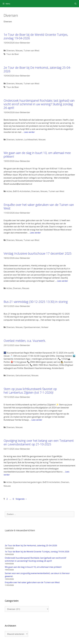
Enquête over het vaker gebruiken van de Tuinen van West (39, 206)
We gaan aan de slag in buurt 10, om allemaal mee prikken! (37, 155)
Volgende (21, 499)
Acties (9, 191)
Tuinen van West (31, 50)
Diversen (10, 50)
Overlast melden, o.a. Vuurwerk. (25, 341)
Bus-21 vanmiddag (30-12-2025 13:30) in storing (36, 302)
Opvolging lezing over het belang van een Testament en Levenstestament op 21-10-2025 (39, 442)
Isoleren (19, 139)
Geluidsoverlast (23, 375)
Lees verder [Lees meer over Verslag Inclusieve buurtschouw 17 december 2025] (63, 281)
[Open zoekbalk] (75, 4)
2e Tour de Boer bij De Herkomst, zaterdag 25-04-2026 (37, 69)
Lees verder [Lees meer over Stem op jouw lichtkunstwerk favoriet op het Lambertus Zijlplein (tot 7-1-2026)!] (37, 420)
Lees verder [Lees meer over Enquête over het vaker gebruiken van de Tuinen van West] (35, 233)
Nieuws (19, 50)
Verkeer (45, 327)
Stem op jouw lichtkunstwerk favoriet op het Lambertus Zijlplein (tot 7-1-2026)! (30, 391)
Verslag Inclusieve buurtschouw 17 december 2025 (38, 253)
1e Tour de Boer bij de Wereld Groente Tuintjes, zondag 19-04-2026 (36, 36)
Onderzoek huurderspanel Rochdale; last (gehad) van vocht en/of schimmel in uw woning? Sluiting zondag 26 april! (39, 104)
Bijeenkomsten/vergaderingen (27, 482)
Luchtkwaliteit (31, 139)
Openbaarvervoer (32, 327)
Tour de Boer (13, 54)
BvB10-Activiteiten (22, 191)
